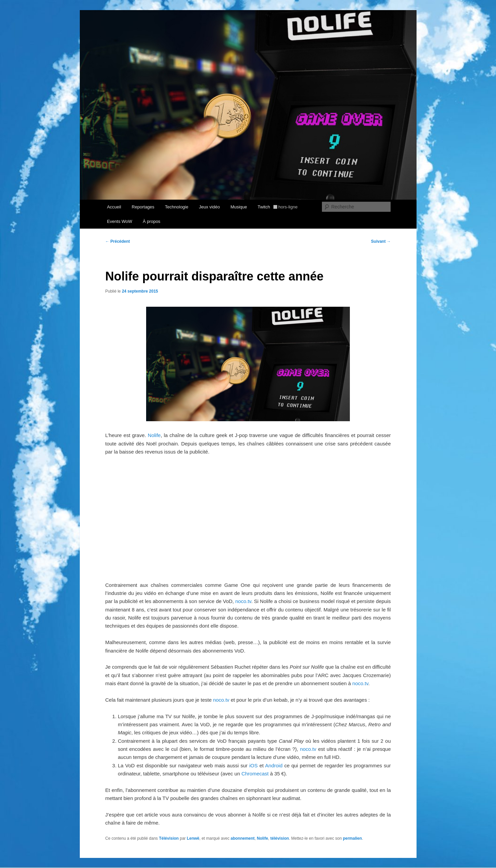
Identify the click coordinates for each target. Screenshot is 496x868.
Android (274, 765)
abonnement (243, 838)
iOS (253, 765)
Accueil (114, 207)
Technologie (177, 207)
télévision (280, 838)
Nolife (154, 435)
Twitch (278, 207)
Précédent (118, 241)
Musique (239, 207)
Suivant (381, 241)
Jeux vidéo (209, 207)
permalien (352, 838)
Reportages (143, 207)
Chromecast (255, 774)
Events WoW (120, 221)
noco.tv (243, 601)
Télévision (169, 838)
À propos (152, 221)
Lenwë (193, 838)
